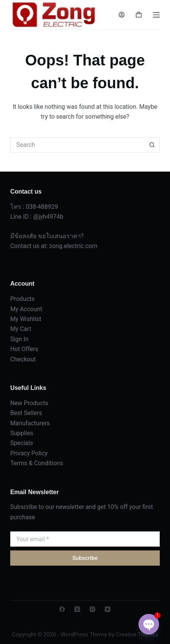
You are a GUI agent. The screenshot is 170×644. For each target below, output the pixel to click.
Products (22, 299)
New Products (29, 403)
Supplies (22, 433)
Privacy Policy (29, 453)
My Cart (21, 329)
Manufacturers (30, 423)
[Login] (122, 15)
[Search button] (152, 145)
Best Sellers (26, 413)
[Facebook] (62, 609)
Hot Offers (24, 349)
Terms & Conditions (37, 463)
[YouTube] (108, 609)
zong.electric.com (73, 246)
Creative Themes (137, 634)
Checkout (23, 359)
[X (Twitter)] (77, 609)
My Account (26, 309)
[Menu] (156, 15)
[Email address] (85, 539)
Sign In (19, 339)
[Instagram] (92, 609)
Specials (22, 443)
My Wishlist (26, 319)
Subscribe (85, 558)
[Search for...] (77, 145)
